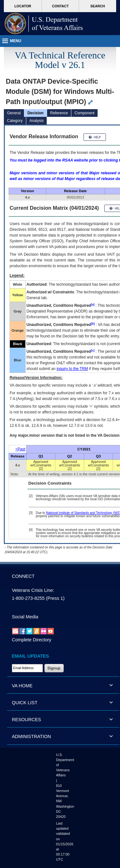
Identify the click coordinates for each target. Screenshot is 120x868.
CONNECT (23, 576)
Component (84, 113)
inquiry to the (72, 369)
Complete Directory (32, 640)
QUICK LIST (25, 703)
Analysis (37, 121)
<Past (20, 449)
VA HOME (22, 686)
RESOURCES (26, 720)
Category (15, 121)
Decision (36, 113)
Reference (59, 113)
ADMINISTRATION (31, 736)
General (14, 113)
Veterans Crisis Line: (33, 590)
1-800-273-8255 (28, 598)
